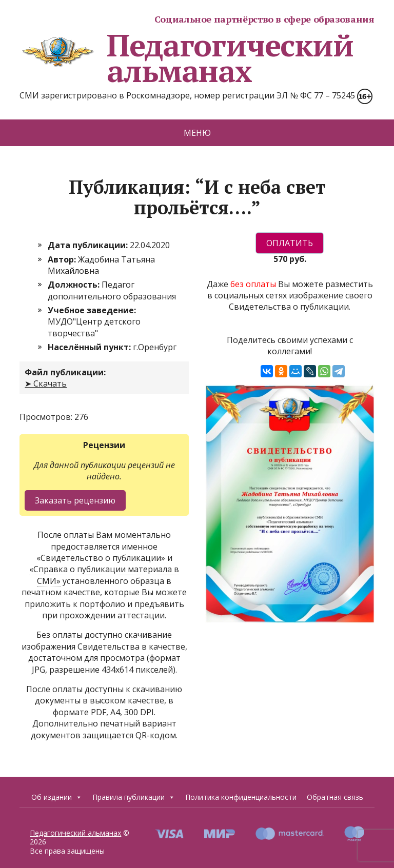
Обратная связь (335, 797)
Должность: (75, 285)
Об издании (57, 797)
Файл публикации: (65, 372)
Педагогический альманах (186, 58)
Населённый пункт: (90, 347)
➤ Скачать (46, 383)
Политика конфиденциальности (241, 797)
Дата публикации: (89, 245)
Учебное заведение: (92, 310)
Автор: (63, 259)
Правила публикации (134, 797)
